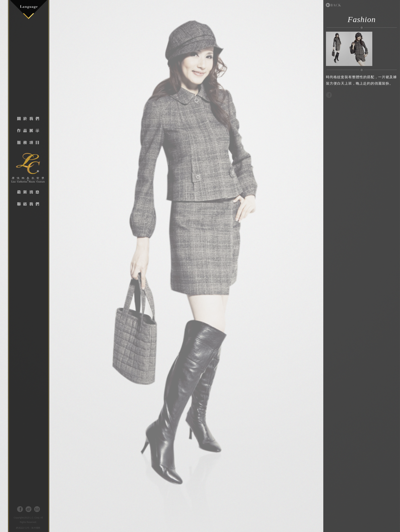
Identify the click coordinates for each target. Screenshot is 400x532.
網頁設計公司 (23, 528)
